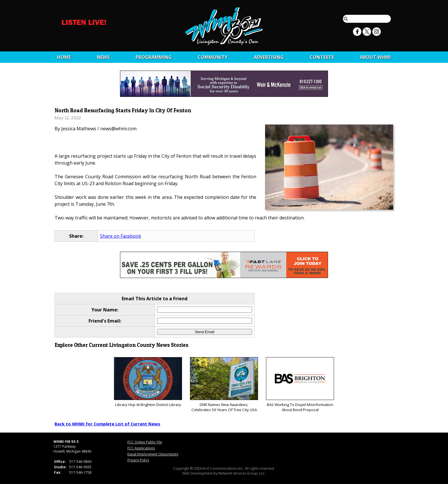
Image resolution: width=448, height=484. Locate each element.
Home (64, 57)
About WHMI (375, 57)
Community (213, 57)
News (103, 57)
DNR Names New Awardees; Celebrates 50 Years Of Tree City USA (224, 385)
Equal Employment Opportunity (153, 454)
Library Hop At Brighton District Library (148, 382)
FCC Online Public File (145, 442)
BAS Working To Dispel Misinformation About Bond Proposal (300, 385)
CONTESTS (322, 57)
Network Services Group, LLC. (242, 473)
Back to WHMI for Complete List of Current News (107, 424)
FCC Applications (141, 448)
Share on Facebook (121, 236)
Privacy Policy (138, 460)
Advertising (269, 57)
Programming (154, 57)
